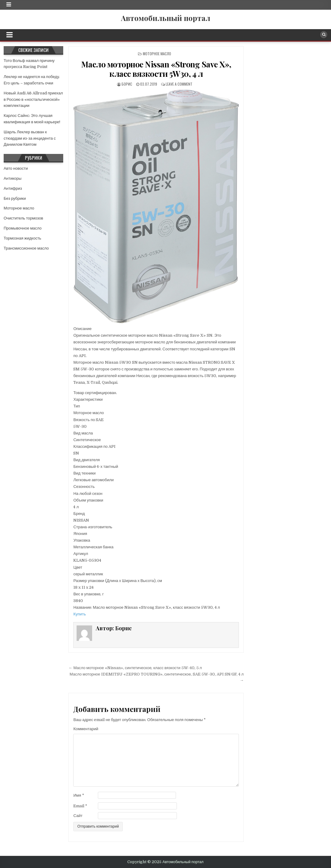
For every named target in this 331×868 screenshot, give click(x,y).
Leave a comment (179, 84)
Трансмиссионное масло (26, 248)
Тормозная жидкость (22, 238)
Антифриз (13, 188)
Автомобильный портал (166, 18)
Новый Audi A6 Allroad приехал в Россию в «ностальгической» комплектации (33, 99)
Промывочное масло (23, 228)
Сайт (78, 816)
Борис (127, 84)
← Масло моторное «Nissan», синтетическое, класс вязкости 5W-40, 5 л (135, 668)
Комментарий (86, 729)
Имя (79, 795)
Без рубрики (15, 198)
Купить (79, 614)
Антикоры (13, 178)
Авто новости (16, 168)
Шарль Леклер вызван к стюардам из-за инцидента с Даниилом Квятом (30, 138)
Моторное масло (157, 54)
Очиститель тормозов (23, 218)
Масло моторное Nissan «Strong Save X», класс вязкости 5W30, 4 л (156, 69)
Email (80, 806)
